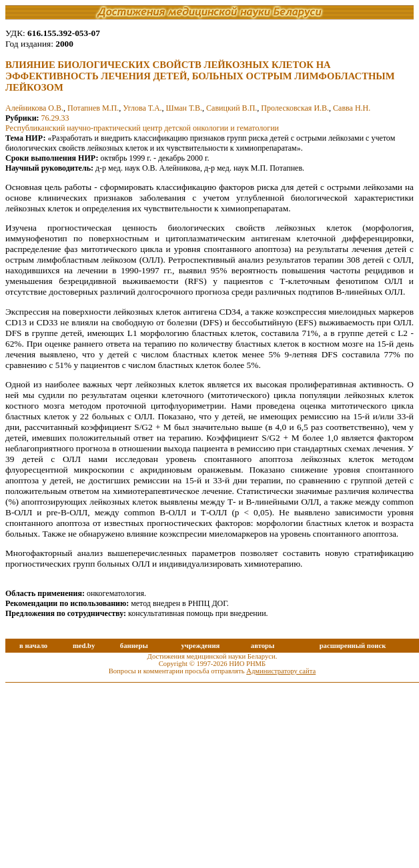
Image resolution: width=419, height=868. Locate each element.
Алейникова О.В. (34, 108)
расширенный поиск (353, 646)
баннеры (134, 646)
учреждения (200, 646)
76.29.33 (55, 118)
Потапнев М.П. (93, 108)
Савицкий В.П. (232, 108)
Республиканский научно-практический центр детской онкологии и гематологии (142, 128)
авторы (263, 646)
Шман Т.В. (184, 108)
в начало (33, 646)
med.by (84, 646)
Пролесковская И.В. (295, 108)
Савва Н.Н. (352, 108)
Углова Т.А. (142, 108)
